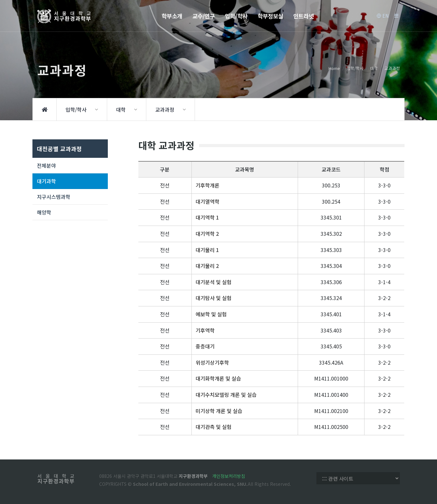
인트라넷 (303, 16)
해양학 (44, 212)
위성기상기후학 (212, 362)
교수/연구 (204, 16)
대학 (374, 68)
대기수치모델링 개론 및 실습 (226, 395)
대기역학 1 (207, 217)
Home (334, 68)
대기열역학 (208, 201)
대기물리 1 (207, 250)
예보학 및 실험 (211, 314)
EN (383, 16)
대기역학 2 (207, 234)
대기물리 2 (207, 266)
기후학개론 (208, 185)
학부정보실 (271, 16)
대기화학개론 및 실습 (218, 378)
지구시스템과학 (54, 197)
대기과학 (46, 181)
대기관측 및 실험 (214, 427)
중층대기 (205, 346)
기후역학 (205, 330)
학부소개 (172, 16)
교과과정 (392, 68)
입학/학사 (236, 16)
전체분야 (46, 165)
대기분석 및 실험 (214, 282)
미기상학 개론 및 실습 (219, 411)
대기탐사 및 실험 (214, 298)
